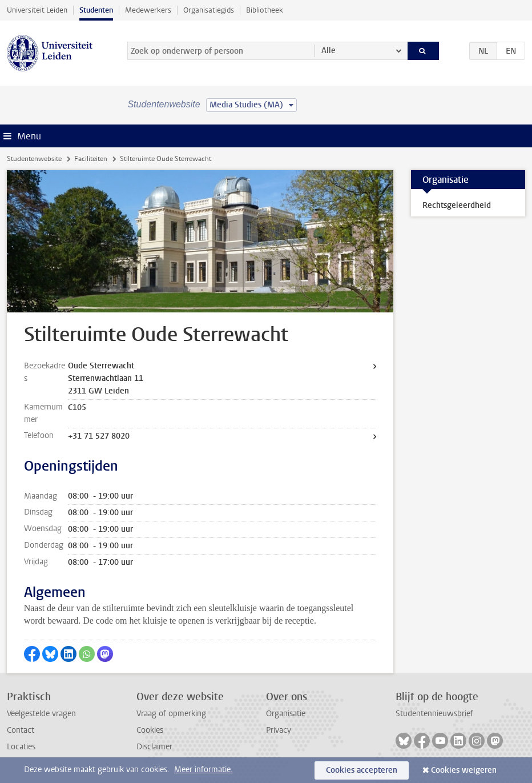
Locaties (21, 747)
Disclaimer (154, 747)
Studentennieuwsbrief (434, 714)
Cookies (150, 730)
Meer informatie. (203, 770)
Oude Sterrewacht (101, 366)
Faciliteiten (91, 159)
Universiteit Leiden (37, 10)
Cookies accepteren (362, 770)
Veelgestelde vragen (41, 714)
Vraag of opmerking (171, 714)
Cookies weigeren (464, 770)
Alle (329, 51)
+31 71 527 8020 (99, 436)
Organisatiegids (209, 10)
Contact (21, 730)
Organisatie (286, 714)
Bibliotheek (265, 10)
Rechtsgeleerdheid (457, 205)
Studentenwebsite (34, 159)
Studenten (96, 10)
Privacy (279, 730)
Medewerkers (148, 10)
